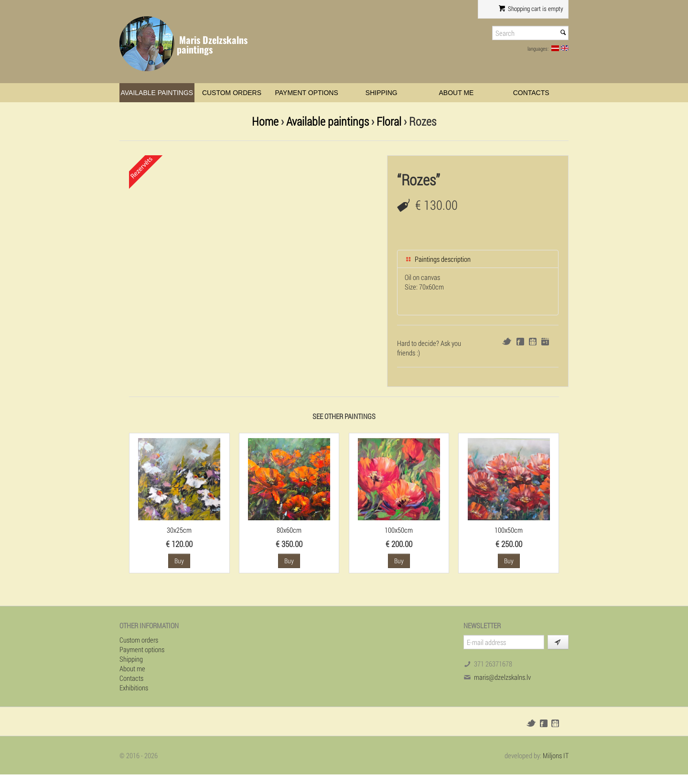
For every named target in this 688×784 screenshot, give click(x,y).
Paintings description (438, 259)
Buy (179, 561)
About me (457, 93)
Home (265, 121)
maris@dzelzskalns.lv (502, 677)
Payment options (307, 93)
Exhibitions (134, 687)
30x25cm (179, 530)
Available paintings (157, 93)
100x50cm (399, 530)
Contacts (531, 93)
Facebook (520, 342)
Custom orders (232, 93)
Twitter (507, 341)
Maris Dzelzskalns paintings (212, 45)
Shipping (382, 93)
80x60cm (289, 530)
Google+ (545, 342)
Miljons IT (556, 755)
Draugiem (533, 342)
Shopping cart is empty (531, 9)
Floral (389, 121)
